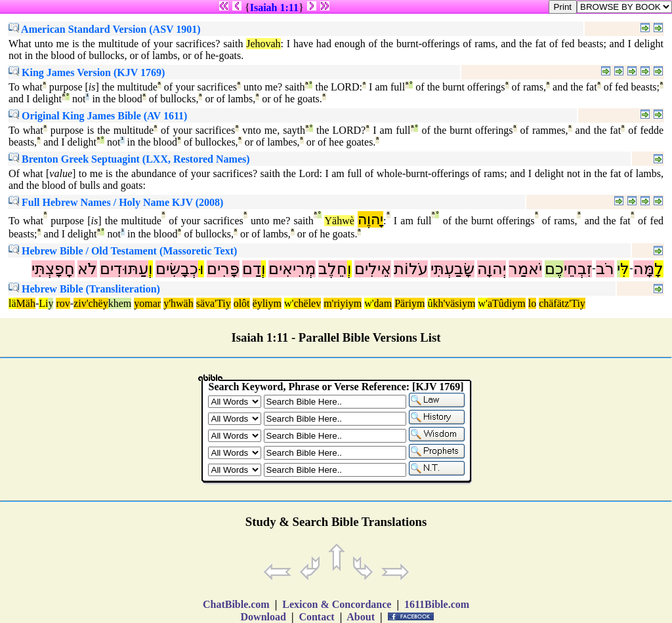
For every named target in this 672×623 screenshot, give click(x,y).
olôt (242, 303)
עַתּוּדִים (124, 269)
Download (263, 617)
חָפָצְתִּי (53, 269)
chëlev (307, 303)
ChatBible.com (236, 604)
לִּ (625, 269)
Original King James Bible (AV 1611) (98, 116)
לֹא (87, 269)
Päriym (409, 303)
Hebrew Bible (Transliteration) (84, 289)
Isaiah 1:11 (274, 8)
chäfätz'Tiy (562, 303)
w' (289, 303)
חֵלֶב (333, 269)
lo (532, 303)
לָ (659, 269)
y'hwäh (178, 303)
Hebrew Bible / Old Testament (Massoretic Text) (123, 251)
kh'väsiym (454, 303)
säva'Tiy (214, 303)
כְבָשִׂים (177, 269)
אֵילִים (373, 269)
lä (12, 303)
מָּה (644, 269)
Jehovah (263, 44)
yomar (147, 303)
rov (63, 303)
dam (383, 303)
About (361, 617)
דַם (252, 269)
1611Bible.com (437, 604)
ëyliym (267, 303)
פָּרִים (223, 269)
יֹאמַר (525, 269)
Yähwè (339, 221)
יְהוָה (492, 269)
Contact (316, 617)
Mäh (26, 303)
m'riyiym (343, 303)
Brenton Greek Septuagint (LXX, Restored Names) (129, 159)
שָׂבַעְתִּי (452, 269)
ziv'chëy (91, 303)
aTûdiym (507, 303)
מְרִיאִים (292, 269)
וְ (349, 269)
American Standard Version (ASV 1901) (105, 29)
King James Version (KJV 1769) (87, 72)
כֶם (554, 269)
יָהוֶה (370, 219)
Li (43, 303)
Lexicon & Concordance (337, 604)
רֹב (605, 269)
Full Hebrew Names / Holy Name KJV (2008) (116, 202)
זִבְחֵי (578, 269)
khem (120, 303)
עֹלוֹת (411, 269)
